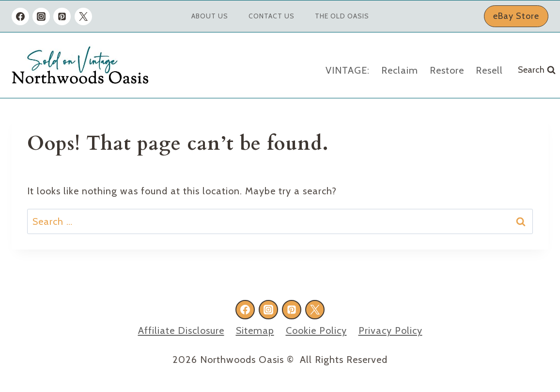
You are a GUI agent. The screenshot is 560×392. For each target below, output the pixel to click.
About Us (210, 16)
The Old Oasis (342, 16)
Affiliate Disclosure (181, 330)
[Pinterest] (62, 16)
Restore (447, 70)
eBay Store (516, 16)
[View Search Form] (537, 70)
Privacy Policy (390, 330)
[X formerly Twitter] (83, 16)
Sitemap (255, 330)
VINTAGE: (348, 70)
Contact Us (272, 16)
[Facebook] (20, 16)
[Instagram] (41, 16)
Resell (489, 70)
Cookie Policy (316, 330)
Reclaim (400, 70)
